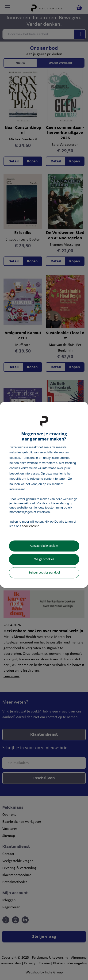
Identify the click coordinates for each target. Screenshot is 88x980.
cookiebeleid (31, 526)
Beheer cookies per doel (44, 573)
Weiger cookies (44, 559)
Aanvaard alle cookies (44, 546)
